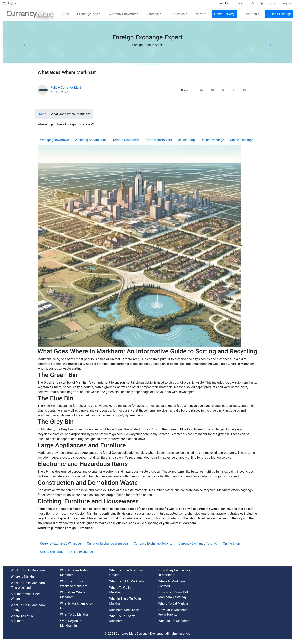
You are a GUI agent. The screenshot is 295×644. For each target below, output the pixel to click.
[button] (253, 4)
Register (287, 4)
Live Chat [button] (224, 4)
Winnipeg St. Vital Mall (91, 140)
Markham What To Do (124, 610)
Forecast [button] (153, 14)
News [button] (199, 14)
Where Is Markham (24, 577)
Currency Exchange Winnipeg (61, 543)
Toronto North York (158, 140)
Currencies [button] (177, 14)
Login (273, 4)
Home (42, 114)
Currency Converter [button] (122, 14)
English (9, 3)
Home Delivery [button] (224, 14)
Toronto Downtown (126, 140)
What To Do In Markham (28, 570)
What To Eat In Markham (126, 581)
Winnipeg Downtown (55, 140)
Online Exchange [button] (279, 14)
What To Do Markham (75, 615)
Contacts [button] (240, 4)
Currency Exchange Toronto (153, 543)
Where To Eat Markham (175, 603)
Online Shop (186, 140)
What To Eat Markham (174, 621)
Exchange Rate (88, 14)
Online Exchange (212, 140)
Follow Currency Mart (66, 87)
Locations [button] (250, 14)
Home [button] (65, 14)
